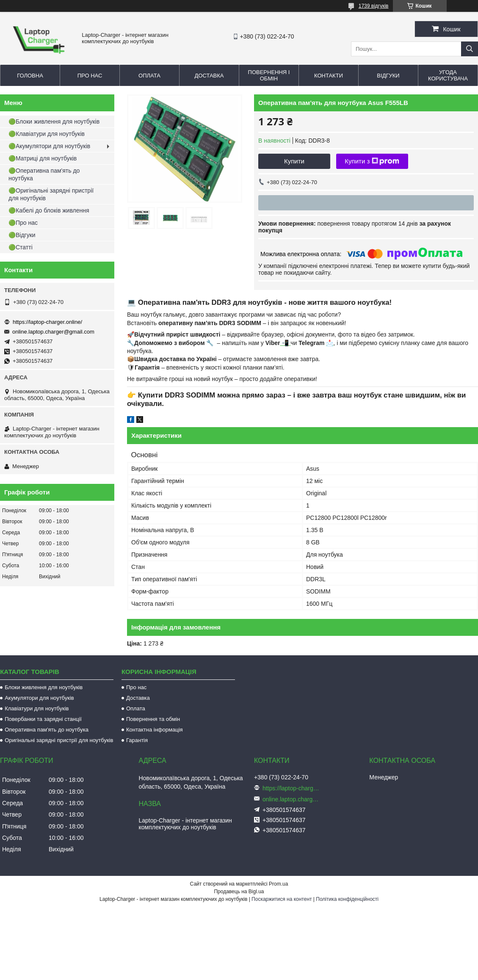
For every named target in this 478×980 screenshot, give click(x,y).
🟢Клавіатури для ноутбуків (47, 134)
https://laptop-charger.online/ (47, 322)
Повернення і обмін (269, 75)
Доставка (209, 76)
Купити (294, 161)
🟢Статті (21, 247)
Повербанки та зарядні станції (43, 719)
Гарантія (137, 740)
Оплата (149, 76)
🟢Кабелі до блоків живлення (49, 210)
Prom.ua (278, 884)
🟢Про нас (23, 223)
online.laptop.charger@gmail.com (53, 332)
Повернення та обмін (153, 719)
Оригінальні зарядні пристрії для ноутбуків (59, 740)
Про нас (90, 76)
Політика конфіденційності (347, 899)
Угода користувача (448, 75)
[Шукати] (470, 49)
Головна (30, 76)
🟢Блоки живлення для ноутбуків (54, 121)
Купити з (372, 161)
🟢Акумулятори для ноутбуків (49, 146)
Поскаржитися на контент (282, 899)
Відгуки (388, 76)
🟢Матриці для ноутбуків (43, 158)
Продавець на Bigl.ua (239, 892)
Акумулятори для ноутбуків (39, 698)
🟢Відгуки (22, 235)
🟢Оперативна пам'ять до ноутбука (44, 174)
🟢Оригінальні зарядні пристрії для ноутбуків (51, 194)
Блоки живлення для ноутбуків (44, 687)
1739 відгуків (374, 6)
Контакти (329, 76)
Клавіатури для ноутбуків (37, 708)
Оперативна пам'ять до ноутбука (47, 730)
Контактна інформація (155, 730)
